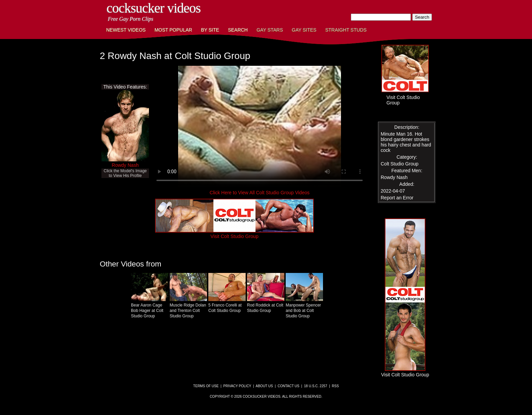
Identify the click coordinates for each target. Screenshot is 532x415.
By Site (210, 30)
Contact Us (288, 386)
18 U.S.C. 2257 (316, 386)
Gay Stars (270, 30)
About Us (264, 386)
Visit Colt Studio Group (234, 234)
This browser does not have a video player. (260, 127)
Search (238, 30)
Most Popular (173, 30)
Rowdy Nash (125, 165)
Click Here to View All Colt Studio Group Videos (260, 193)
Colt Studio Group (400, 164)
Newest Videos (126, 30)
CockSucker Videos (154, 8)
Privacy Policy (237, 386)
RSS (335, 386)
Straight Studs (346, 30)
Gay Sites (304, 30)
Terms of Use (206, 386)
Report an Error (397, 198)
